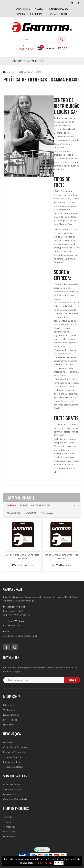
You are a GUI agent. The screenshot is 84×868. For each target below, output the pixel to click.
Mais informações (43, 863)
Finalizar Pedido (57, 14)
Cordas (11, 505)
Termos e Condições (13, 757)
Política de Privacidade (14, 752)
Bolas (23, 505)
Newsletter (9, 725)
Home (6, 72)
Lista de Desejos (11, 715)
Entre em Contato (12, 785)
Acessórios (13, 513)
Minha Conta (9, 705)
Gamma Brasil (10, 742)
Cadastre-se (23, 9)
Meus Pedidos (10, 720)
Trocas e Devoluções (13, 767)
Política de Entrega (12, 762)
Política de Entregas (29, 72)
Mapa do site (10, 794)
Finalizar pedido (59, 9)
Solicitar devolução (12, 789)
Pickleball (47, 513)
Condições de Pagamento (16, 747)
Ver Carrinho (9, 710)
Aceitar (59, 863)
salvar (72, 680)
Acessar (40, 9)
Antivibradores (41, 505)
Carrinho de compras (30, 14)
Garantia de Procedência (15, 799)
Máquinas (30, 513)
